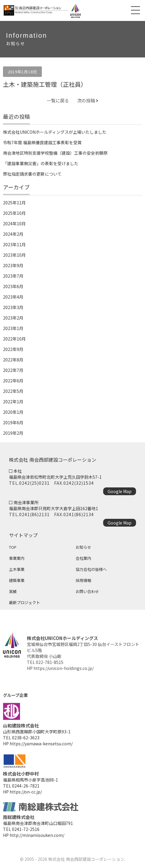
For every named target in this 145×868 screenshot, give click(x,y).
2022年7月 (13, 370)
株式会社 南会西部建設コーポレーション (86, 859)
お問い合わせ (87, 591)
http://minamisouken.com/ (37, 835)
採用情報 (83, 580)
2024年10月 (14, 224)
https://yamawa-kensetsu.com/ (41, 744)
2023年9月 (13, 265)
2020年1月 (13, 412)
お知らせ (83, 547)
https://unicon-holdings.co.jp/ (64, 668)
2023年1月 (13, 328)
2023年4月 (13, 297)
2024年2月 (13, 234)
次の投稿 (88, 100)
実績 (13, 591)
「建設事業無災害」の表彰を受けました (41, 163)
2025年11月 (14, 203)
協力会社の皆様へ (91, 569)
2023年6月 (13, 286)
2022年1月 (13, 402)
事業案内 (17, 558)
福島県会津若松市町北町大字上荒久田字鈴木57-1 (55, 477)
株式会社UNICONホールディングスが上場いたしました (55, 132)
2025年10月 (14, 213)
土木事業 (17, 569)
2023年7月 (13, 276)
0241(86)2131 (34, 514)
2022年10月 (14, 339)
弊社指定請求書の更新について (32, 174)
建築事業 (17, 580)
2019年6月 (13, 422)
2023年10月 (14, 255)
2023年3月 (13, 307)
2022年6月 (13, 381)
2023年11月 (14, 244)
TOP (13, 547)
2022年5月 (13, 391)
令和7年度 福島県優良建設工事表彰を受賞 (42, 142)
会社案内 (83, 558)
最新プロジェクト (25, 602)
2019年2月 (13, 433)
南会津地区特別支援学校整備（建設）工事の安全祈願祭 (55, 153)
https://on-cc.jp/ (26, 792)
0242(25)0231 (34, 483)
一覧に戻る (58, 100)
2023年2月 (13, 318)
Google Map (120, 491)
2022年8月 (13, 360)
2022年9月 (13, 349)
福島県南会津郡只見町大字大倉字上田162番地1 (54, 508)
